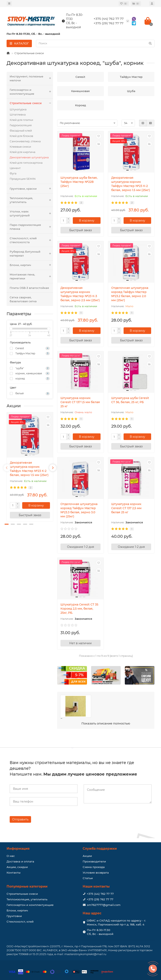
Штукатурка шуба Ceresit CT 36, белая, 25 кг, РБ (130, 400)
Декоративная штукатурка (29, 157)
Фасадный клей (21, 131)
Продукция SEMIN (23, 179)
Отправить (20, 819)
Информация (18, 849)
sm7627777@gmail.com (104, 905)
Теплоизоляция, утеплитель (31, 200)
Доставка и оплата (20, 861)
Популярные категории (27, 886)
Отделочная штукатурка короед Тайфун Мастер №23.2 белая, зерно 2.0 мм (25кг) (130, 294)
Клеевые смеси (20, 147)
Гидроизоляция (21, 125)
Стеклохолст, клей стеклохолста (31, 240)
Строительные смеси (29, 53)
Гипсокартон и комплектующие (31, 92)
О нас (11, 856)
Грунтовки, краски (31, 189)
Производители (94, 861)
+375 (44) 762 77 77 (100, 894)
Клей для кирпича (23, 152)
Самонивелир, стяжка (25, 141)
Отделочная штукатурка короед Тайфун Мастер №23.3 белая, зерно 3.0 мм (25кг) (79, 510)
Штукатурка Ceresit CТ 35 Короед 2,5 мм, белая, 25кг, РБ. (79, 609)
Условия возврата (96, 873)
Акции (87, 856)
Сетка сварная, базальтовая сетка (23, 299)
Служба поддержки (100, 849)
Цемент (15, 168)
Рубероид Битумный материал (31, 254)
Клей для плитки (21, 120)
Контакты (14, 873)
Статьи (88, 878)
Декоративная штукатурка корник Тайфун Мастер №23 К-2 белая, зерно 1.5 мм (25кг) (29, 469)
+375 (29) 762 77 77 (100, 899)
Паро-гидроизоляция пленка (31, 227)
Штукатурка (18, 109)
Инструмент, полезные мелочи (31, 78)
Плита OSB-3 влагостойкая (29, 288)
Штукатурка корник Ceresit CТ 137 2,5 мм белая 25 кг (126, 508)
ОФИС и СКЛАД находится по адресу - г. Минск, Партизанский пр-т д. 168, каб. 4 (116, 922)
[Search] (95, 43)
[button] (7, 524)
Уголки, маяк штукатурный (31, 213)
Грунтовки (14, 916)
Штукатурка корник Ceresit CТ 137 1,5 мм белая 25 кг (80, 402)
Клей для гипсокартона (26, 163)
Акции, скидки (17, 867)
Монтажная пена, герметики (31, 276)
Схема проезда (94, 867)
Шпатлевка (18, 114)
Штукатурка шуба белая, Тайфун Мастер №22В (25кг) (79, 182)
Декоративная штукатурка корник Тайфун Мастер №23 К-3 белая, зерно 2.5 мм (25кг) (80, 294)
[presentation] (7, 468)
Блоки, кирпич (31, 265)
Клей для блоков (21, 136)
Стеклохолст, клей (20, 922)
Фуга (13, 173)
